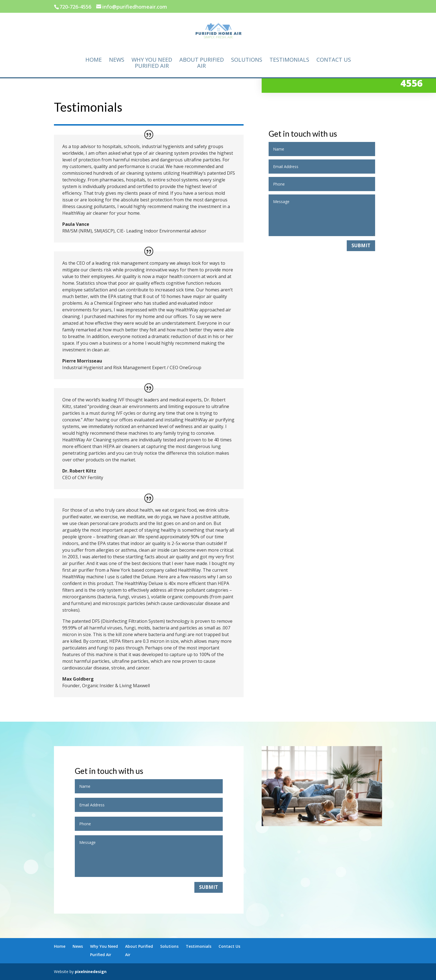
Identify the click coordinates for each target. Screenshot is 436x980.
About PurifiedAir (202, 63)
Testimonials (289, 60)
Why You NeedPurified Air (152, 63)
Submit (361, 245)
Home (94, 60)
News (117, 60)
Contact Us (334, 60)
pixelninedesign (91, 972)
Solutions (247, 60)
